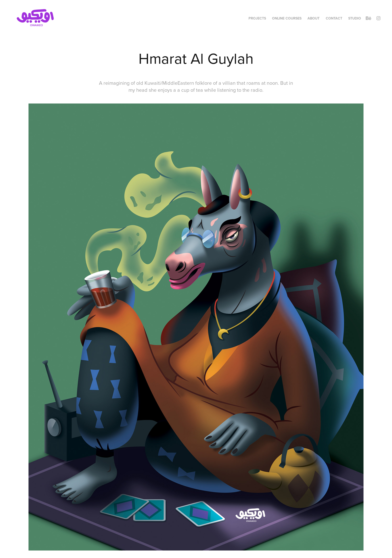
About (313, 18)
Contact (334, 18)
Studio (355, 18)
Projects (257, 18)
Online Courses (287, 18)
